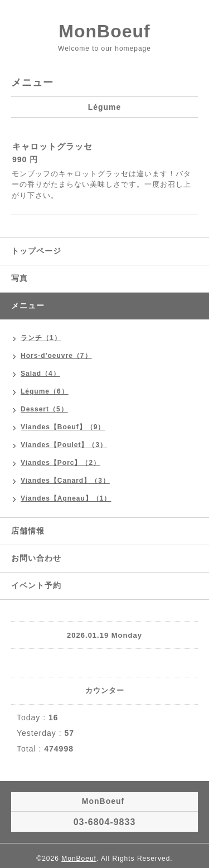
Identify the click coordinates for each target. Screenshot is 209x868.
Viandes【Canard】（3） (65, 481)
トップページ (36, 251)
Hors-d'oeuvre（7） (56, 356)
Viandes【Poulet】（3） (64, 445)
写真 (20, 278)
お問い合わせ (36, 558)
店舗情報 (28, 531)
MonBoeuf (104, 31)
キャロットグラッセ (52, 146)
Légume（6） (45, 391)
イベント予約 (36, 585)
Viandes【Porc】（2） (60, 463)
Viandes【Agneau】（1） (66, 498)
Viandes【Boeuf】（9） (63, 427)
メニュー (28, 306)
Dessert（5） (44, 409)
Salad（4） (40, 374)
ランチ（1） (41, 338)
